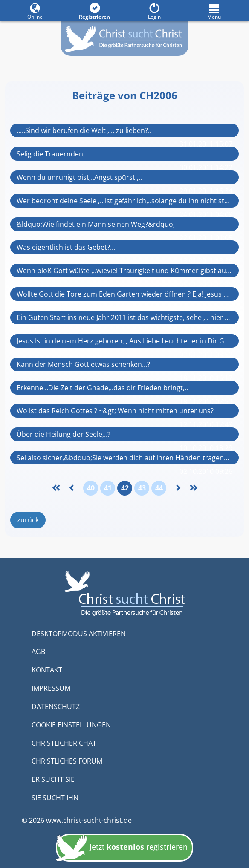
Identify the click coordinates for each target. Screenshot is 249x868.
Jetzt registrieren (122, 849)
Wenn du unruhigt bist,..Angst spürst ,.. (79, 177)
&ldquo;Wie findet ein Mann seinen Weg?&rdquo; (96, 224)
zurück (28, 520)
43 (142, 488)
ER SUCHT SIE (53, 779)
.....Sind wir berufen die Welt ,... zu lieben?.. (84, 130)
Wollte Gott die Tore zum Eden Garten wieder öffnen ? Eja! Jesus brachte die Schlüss (124, 294)
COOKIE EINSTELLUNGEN (71, 725)
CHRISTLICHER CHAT (64, 743)
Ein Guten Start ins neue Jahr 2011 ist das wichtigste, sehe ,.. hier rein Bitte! (124, 317)
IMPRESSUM (51, 688)
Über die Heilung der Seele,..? (64, 434)
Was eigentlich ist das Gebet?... (66, 247)
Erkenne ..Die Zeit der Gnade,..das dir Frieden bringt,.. (102, 388)
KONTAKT (47, 670)
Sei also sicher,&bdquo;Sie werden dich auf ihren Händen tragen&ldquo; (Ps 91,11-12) (124, 458)
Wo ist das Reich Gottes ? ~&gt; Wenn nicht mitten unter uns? (115, 411)
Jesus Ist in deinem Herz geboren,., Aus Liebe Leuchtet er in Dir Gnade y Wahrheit (124, 341)
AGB (38, 652)
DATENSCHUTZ (56, 707)
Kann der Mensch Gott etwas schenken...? (83, 364)
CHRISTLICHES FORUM (67, 761)
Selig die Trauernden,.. (52, 154)
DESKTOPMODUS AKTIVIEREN (79, 634)
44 (159, 488)
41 (108, 488)
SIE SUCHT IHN (55, 798)
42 (125, 488)
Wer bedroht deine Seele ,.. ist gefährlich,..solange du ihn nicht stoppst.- (124, 201)
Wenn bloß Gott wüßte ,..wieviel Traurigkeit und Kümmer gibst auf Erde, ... (124, 271)
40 (91, 488)
